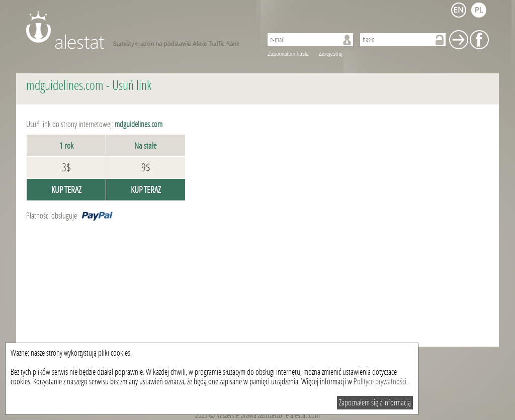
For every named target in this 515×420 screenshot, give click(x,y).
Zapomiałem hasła (288, 54)
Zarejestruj (331, 54)
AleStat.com (138, 30)
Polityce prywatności (380, 382)
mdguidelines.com (65, 86)
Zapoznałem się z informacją (375, 403)
